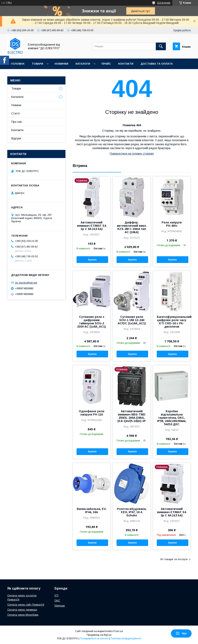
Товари (37, 64)
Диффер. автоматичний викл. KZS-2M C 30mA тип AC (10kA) (132, 227)
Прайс (106, 64)
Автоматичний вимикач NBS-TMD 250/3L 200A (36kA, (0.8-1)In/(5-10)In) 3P (132, 416)
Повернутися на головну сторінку (132, 154)
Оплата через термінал (22, 610)
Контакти (126, 64)
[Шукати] (161, 46)
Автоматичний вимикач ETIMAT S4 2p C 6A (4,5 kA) (172, 512)
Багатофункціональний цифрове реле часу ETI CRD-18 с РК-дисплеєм (172, 322)
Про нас (17, 74)
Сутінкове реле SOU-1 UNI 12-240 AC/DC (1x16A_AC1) (132, 320)
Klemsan (60, 606)
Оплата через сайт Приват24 (26, 605)
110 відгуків (164, 3)
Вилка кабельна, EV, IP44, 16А (92, 511)
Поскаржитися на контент (94, 639)
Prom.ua (118, 631)
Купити (92, 260)
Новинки (61, 64)
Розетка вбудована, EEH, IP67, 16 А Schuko (132, 512)
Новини (16, 105)
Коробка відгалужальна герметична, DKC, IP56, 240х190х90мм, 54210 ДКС (172, 418)
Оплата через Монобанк (23, 615)
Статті (16, 113)
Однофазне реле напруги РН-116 (92, 413)
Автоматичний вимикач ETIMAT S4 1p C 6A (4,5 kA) (92, 226)
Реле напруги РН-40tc (172, 224)
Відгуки (16, 138)
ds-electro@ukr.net (26, 283)
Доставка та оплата (157, 64)
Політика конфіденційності (126, 639)
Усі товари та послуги (174, 559)
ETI (56, 595)
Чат (181, 633)
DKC (57, 601)
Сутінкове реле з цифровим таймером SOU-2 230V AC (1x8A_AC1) (92, 322)
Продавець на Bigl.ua (99, 635)
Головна (18, 64)
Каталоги (83, 64)
